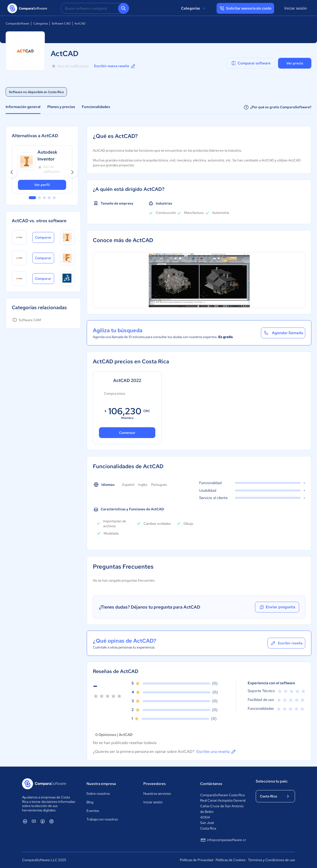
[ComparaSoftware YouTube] (34, 821)
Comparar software (251, 63)
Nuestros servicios (157, 794)
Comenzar (127, 433)
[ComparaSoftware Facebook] (43, 821)
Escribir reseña (286, 643)
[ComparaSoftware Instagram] (51, 821)
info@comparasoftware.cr (223, 840)
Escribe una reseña (216, 752)
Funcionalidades (96, 107)
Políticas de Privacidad (196, 860)
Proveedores (154, 784)
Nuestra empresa (101, 784)
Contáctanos (211, 784)
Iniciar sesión (296, 8)
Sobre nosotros (98, 794)
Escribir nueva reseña (115, 66)
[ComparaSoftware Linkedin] (25, 821)
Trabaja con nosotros (102, 819)
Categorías (194, 8)
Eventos (93, 811)
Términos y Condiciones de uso (271, 860)
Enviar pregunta (277, 607)
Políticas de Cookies (231, 860)
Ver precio (295, 63)
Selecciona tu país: (272, 781)
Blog (90, 802)
